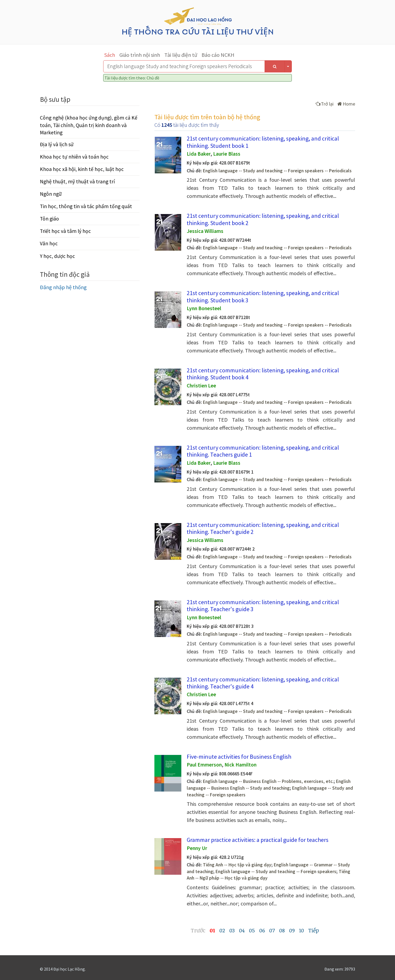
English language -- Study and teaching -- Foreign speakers (276, 871)
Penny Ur (197, 848)
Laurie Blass (227, 154)
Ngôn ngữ (51, 194)
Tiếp (314, 930)
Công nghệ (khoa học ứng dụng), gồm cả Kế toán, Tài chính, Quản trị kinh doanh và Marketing (89, 125)
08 (282, 930)
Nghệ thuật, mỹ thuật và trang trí (77, 181)
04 (242, 930)
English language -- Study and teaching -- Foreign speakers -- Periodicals (277, 171)
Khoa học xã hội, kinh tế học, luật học (82, 169)
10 (302, 930)
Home (346, 104)
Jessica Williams (205, 231)
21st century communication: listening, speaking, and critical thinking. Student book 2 (263, 219)
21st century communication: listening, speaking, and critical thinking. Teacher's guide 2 (263, 528)
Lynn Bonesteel (204, 308)
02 (222, 930)
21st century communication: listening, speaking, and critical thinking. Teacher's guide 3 (263, 605)
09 (292, 930)
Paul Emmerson (204, 765)
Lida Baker (199, 154)
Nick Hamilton (240, 765)
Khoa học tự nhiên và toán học (74, 157)
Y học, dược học (57, 256)
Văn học (49, 243)
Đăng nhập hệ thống (63, 287)
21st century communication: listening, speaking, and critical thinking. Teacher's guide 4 (263, 683)
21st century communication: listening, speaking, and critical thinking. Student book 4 (263, 374)
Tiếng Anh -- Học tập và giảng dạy (237, 865)
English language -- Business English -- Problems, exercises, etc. (268, 781)
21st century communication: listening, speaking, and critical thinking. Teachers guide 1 (263, 451)
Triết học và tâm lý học (65, 231)
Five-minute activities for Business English (239, 757)
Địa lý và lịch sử (57, 144)
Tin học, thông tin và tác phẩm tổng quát (86, 206)
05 (252, 930)
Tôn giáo (49, 219)
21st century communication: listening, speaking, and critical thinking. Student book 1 (263, 142)
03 (232, 930)
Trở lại (325, 104)
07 (272, 930)
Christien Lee (201, 386)
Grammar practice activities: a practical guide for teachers (258, 840)
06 (262, 930)
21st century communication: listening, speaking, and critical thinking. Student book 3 (263, 296)
